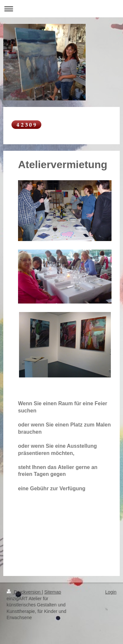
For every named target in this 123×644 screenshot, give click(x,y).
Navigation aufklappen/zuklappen (61, 9)
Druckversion (24, 592)
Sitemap (53, 592)
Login (111, 592)
